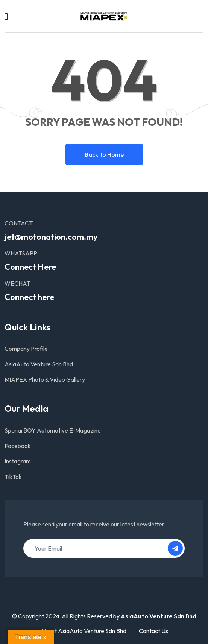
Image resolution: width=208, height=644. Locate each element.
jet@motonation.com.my (51, 237)
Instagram (18, 461)
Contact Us (153, 631)
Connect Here (30, 267)
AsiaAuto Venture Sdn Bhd (39, 364)
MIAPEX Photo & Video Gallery (45, 379)
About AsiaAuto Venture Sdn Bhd (83, 631)
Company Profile (26, 349)
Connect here (29, 297)
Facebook (18, 446)
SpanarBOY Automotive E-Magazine (53, 430)
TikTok (13, 477)
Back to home (104, 154)
